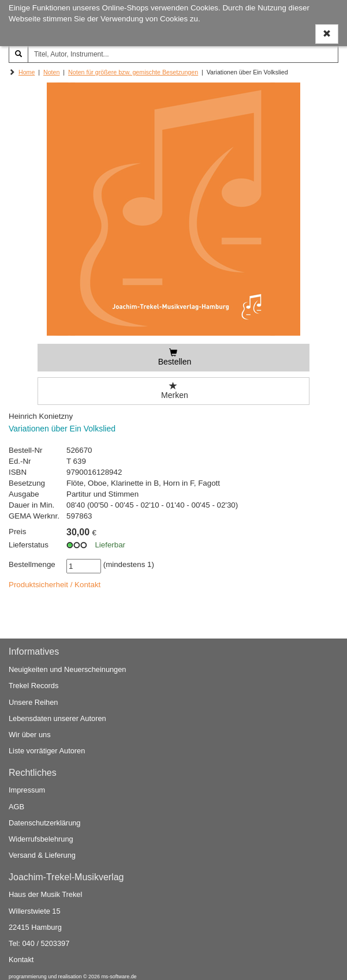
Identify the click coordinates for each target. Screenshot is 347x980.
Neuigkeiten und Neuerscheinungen (67, 669)
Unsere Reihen (33, 702)
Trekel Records (33, 686)
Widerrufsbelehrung (41, 839)
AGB (16, 807)
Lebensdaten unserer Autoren (57, 718)
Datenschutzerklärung (44, 823)
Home (27, 72)
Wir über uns (30, 735)
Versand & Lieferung (42, 855)
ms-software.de (119, 977)
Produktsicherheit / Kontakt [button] (55, 585)
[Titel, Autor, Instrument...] (183, 54)
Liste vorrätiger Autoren (47, 751)
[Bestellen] (173, 358)
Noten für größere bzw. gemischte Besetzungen (133, 72)
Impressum (27, 790)
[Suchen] (18, 54)
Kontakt (21, 960)
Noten (51, 72)
